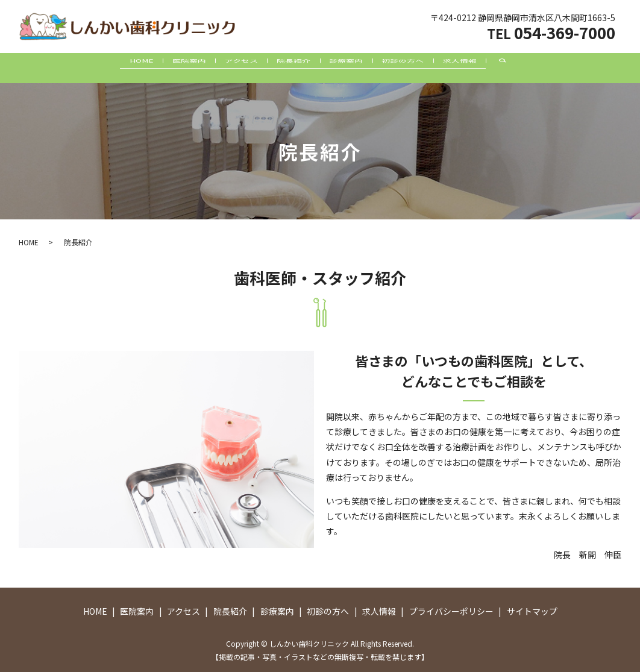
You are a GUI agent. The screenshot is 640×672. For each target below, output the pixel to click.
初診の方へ (433, 68)
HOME (97, 68)
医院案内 (160, 68)
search (564, 68)
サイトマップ (532, 611)
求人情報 (505, 68)
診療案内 (362, 68)
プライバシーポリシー (451, 611)
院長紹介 (294, 68)
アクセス (227, 68)
